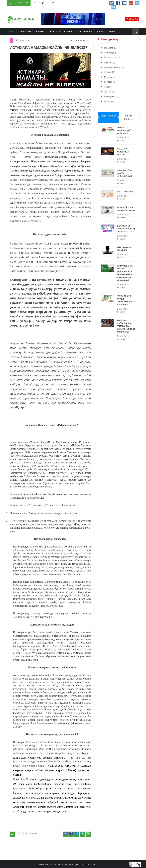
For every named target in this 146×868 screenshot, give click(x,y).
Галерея (101, 32)
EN (38, 3)
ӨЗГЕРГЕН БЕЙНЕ (126, 189)
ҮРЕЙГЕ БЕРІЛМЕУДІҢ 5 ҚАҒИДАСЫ (125, 130)
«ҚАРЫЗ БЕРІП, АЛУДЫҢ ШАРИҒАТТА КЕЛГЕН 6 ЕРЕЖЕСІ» (127, 292)
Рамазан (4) (110, 82)
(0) (88, 40)
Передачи (26, 32)
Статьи (68, 32)
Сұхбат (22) (110, 72)
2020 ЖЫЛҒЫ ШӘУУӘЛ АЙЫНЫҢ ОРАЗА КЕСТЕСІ (126, 224)
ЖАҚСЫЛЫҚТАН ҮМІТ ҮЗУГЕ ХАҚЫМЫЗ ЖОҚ (125, 171)
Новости (55, 32)
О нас (112, 32)
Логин (46, 3)
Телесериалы (84, 32)
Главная (11, 32)
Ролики (40, 32)
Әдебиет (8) (110, 62)
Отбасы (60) (110, 53)
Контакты (57, 3)
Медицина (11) (111, 96)
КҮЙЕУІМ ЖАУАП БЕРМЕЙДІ (125, 243)
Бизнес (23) (109, 101)
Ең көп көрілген (129, 117)
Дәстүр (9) (109, 92)
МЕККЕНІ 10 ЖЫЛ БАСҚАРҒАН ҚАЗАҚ (126, 205)
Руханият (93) (111, 48)
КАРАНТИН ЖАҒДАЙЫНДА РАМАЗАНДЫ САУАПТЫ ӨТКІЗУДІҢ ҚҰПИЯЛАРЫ (127, 316)
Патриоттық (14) (112, 58)
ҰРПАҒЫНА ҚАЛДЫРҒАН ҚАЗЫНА (124, 150)
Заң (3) (107, 87)
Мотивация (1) (111, 77)
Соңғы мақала (108, 116)
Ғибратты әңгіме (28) (114, 67)
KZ (35, 3)
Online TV (132, 19)
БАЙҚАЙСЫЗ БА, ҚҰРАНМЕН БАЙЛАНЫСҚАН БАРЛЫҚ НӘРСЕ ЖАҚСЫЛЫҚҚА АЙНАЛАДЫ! (125, 266)
